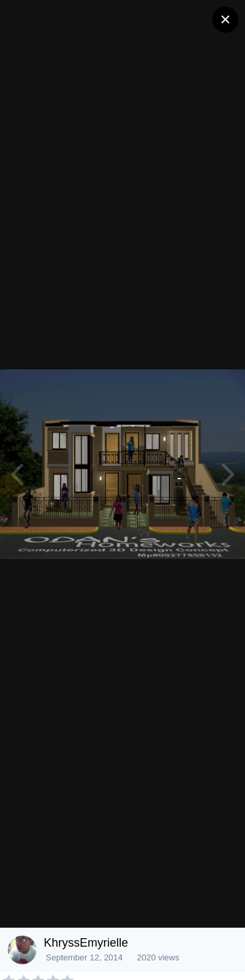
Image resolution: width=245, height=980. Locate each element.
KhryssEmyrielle (86, 943)
